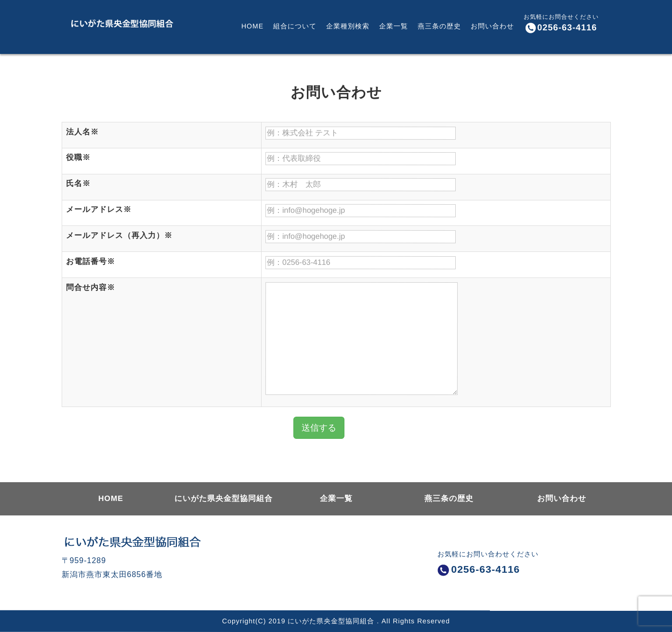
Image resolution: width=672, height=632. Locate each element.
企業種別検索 (347, 24)
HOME (252, 24)
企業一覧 (393, 24)
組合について (294, 24)
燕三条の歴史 (439, 24)
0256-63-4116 (561, 28)
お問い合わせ (492, 24)
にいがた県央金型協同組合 (223, 498)
